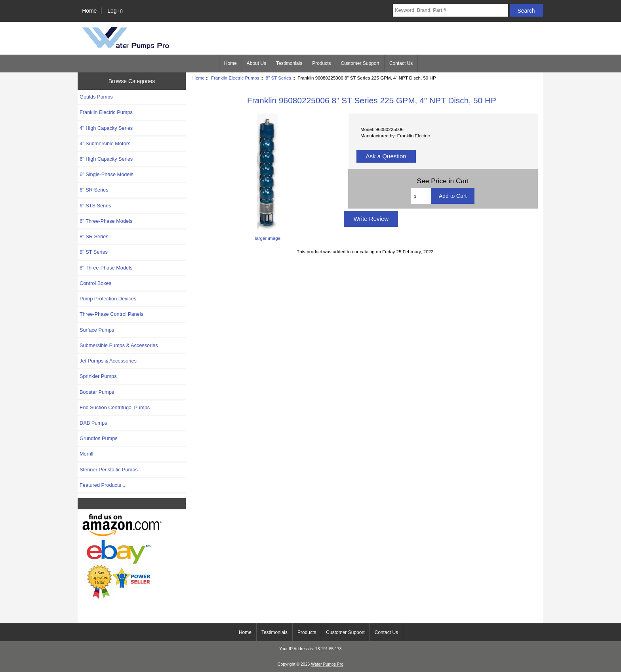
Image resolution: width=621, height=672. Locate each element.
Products (321, 63)
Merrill (87, 454)
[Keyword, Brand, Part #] (450, 10)
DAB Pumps (93, 423)
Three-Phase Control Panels (111, 314)
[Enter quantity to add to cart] (421, 196)
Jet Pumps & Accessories (108, 361)
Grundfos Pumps (99, 438)
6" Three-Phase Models (106, 221)
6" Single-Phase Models (107, 174)
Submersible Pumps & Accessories (119, 345)
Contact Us (401, 63)
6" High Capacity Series (106, 159)
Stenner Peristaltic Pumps (109, 470)
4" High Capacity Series (106, 128)
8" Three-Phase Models (106, 268)
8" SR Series (94, 236)
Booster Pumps (97, 392)
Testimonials (289, 63)
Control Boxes (95, 283)
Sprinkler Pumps (98, 376)
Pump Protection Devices (108, 299)
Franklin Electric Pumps (235, 78)
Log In (115, 11)
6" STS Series (95, 206)
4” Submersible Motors (105, 143)
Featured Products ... (103, 485)
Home (89, 11)
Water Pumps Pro (327, 664)
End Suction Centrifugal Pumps (115, 407)
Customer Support (360, 63)
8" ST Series (278, 78)
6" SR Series (94, 190)
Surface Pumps (97, 330)
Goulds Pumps (96, 97)
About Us (256, 63)
